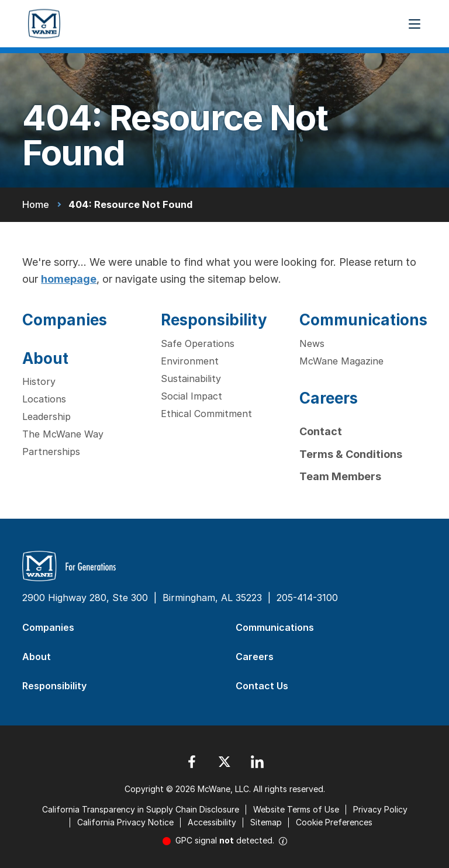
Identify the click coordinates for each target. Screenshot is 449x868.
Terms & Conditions (351, 454)
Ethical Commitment (206, 414)
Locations (44, 399)
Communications (363, 320)
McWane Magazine (341, 361)
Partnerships (51, 452)
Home (36, 204)
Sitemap (266, 822)
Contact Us (262, 686)
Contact (321, 431)
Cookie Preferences (334, 822)
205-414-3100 (307, 598)
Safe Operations (198, 343)
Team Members (340, 476)
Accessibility (212, 822)
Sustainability (191, 379)
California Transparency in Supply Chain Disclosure (141, 809)
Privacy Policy (380, 809)
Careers (329, 398)
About (45, 358)
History (39, 381)
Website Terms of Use (296, 809)
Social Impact (191, 396)
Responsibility (214, 320)
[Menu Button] (415, 24)
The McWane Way (63, 434)
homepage (69, 279)
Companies (65, 320)
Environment (190, 361)
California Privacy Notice (125, 822)
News (312, 343)
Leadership (46, 416)
